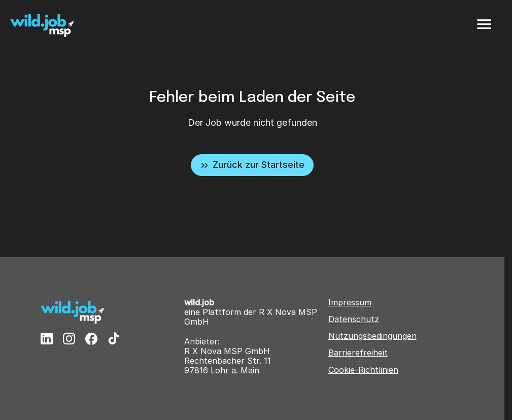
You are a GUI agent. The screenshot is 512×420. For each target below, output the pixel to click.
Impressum (350, 303)
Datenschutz (354, 319)
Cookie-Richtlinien (363, 370)
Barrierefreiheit (358, 353)
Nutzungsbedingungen (372, 336)
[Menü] (484, 24)
